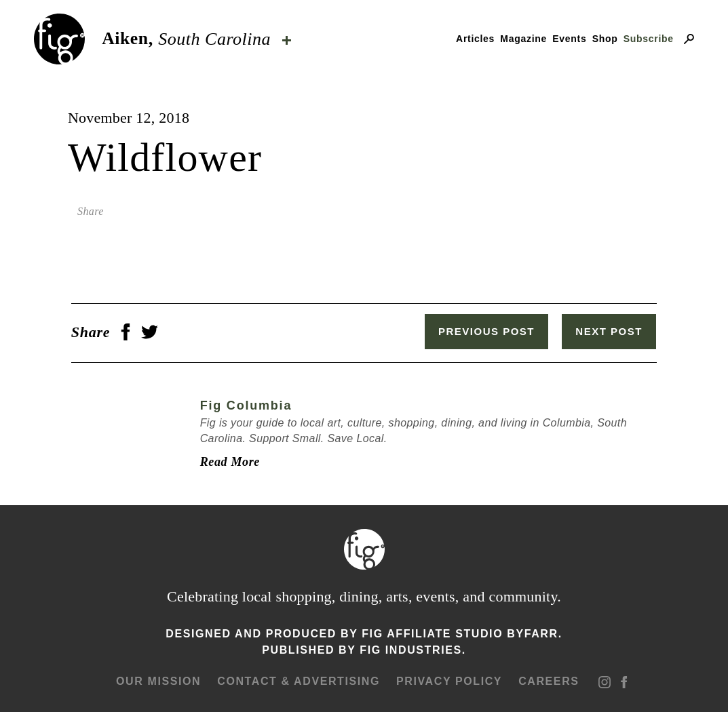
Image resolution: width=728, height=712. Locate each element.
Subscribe (649, 39)
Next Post (613, 331)
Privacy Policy (448, 680)
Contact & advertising (298, 680)
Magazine (523, 39)
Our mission (158, 680)
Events (569, 39)
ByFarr (532, 632)
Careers (548, 680)
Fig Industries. (413, 649)
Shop (605, 39)
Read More (227, 460)
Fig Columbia (243, 404)
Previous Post (491, 331)
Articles (475, 39)
